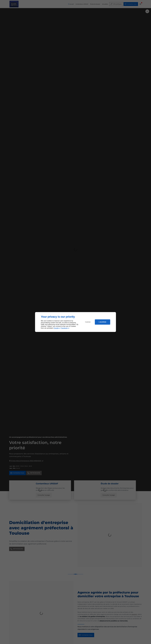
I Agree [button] (102, 322)
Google (56, 328)
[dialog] (75, 322)
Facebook (64, 328)
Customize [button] (88, 322)
